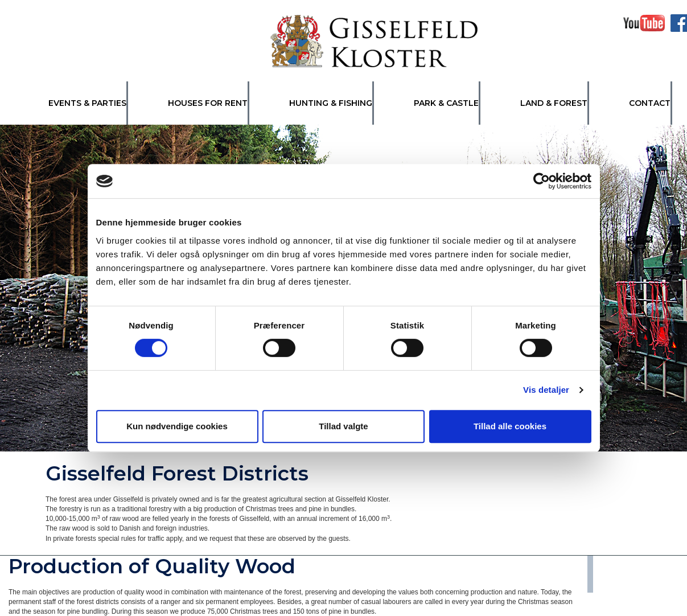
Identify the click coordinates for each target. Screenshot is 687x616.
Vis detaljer (546, 390)
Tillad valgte (343, 426)
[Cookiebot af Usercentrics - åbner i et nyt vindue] (542, 181)
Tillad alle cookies (510, 426)
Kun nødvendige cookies (177, 426)
